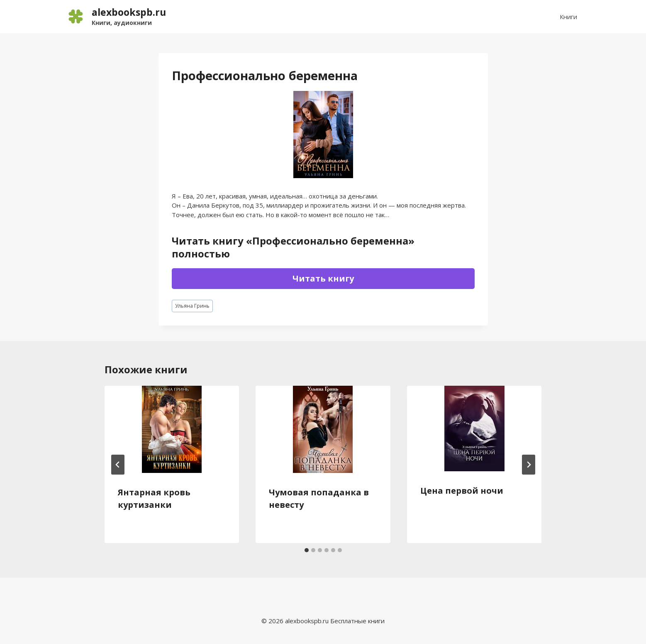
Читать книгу (323, 278)
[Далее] (529, 465)
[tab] (307, 550)
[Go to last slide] (118, 465)
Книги (568, 17)
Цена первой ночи (462, 491)
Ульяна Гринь (192, 306)
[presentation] (172, 429)
